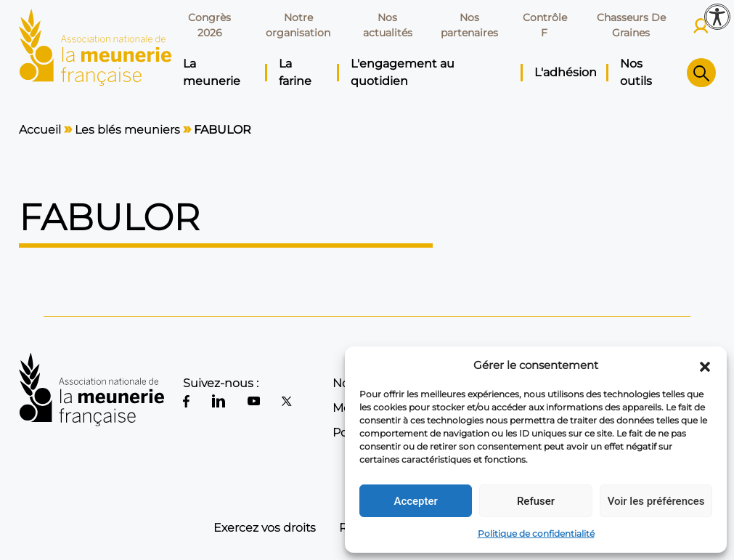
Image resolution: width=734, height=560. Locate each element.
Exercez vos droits (265, 528)
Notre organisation (298, 25)
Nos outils (636, 72)
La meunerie (212, 72)
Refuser (536, 501)
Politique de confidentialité (536, 533)
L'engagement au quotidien (403, 72)
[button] (705, 365)
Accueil (40, 130)
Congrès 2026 (209, 25)
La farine (295, 72)
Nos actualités (388, 25)
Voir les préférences (656, 501)
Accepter (415, 501)
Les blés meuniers (127, 130)
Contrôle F (545, 25)
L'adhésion (566, 72)
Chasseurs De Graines (631, 25)
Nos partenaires (469, 25)
